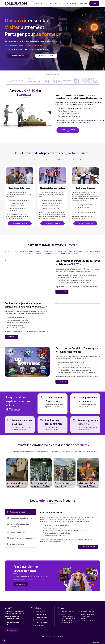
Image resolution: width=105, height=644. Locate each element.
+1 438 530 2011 (67, 623)
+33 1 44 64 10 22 (87, 621)
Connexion (97, 643)
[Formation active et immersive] (20, 196)
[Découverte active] (68, 130)
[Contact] (18, 56)
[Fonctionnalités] (46, 56)
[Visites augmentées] (52, 196)
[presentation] (21, 512)
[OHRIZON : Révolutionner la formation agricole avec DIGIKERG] (65, 473)
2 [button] (98, 486)
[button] (17, 473)
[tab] (21, 512)
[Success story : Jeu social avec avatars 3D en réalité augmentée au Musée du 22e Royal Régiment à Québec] (41, 473)
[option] (17, 473)
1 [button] (97, 486)
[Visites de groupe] (85, 196)
